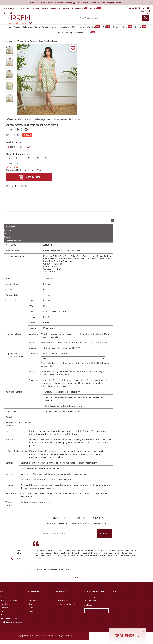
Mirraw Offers (90, 600)
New (9, 27)
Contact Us (33, 600)
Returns (7, 237)
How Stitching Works (9, 600)
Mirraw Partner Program (66, 604)
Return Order (56, 8)
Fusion (141, 27)
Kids (74, 27)
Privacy (31, 611)
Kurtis (55, 27)
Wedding (93, 27)
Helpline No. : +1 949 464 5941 (13, 618)
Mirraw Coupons (92, 597)
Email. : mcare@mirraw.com (11, 622)
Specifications (10, 226)
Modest (117, 27)
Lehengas (27, 27)
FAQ (2, 611)
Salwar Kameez (42, 27)
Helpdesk (4, 615)
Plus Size (79, 33)
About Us (32, 597)
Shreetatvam (49, 278)
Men (82, 27)
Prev (13, 558)
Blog (30, 604)
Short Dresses (50, 312)
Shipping (8, 230)
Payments (8, 233)
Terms (31, 608)
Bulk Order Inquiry (77, 8)
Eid (106, 27)
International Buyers (65, 597)
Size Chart (13, 168)
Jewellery (65, 27)
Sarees (17, 27)
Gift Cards (95, 8)
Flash (90, 32)
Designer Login (63, 600)
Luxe (128, 27)
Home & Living (65, 33)
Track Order (44, 8)
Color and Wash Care (12, 241)
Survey (65, 8)
